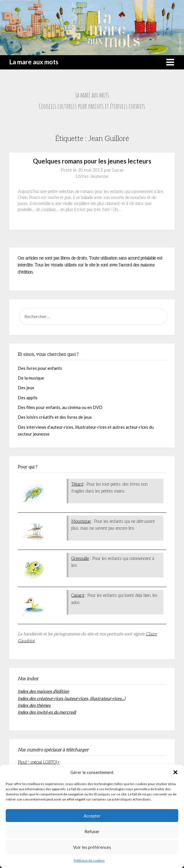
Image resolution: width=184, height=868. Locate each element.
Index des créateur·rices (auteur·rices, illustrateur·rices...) (72, 698)
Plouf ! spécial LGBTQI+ (39, 762)
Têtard (77, 484)
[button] (175, 772)
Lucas (118, 170)
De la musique (31, 378)
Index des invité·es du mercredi (47, 712)
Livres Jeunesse (92, 176)
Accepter (92, 816)
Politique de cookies (89, 860)
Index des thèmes (34, 705)
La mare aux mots (34, 62)
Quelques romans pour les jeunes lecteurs (92, 161)
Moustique (81, 521)
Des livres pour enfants (40, 368)
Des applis (28, 398)
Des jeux (26, 388)
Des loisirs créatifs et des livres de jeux (55, 417)
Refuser (92, 831)
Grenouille (80, 558)
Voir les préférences (92, 847)
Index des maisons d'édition (43, 691)
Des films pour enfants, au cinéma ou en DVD (60, 407)
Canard (78, 595)
